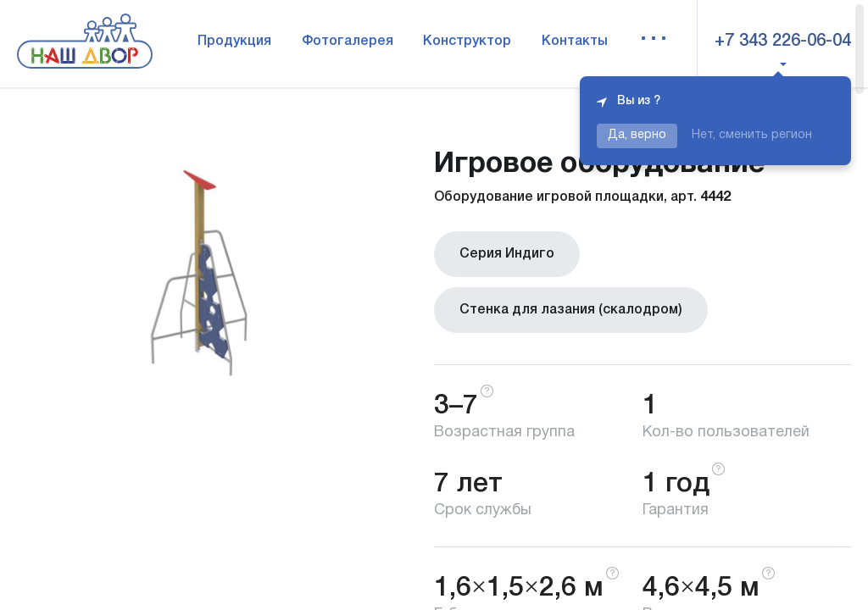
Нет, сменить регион (752, 135)
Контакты (575, 42)
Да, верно (637, 135)
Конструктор (467, 42)
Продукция (234, 42)
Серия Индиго (507, 254)
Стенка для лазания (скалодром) (571, 310)
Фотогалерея (348, 42)
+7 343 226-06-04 (783, 42)
